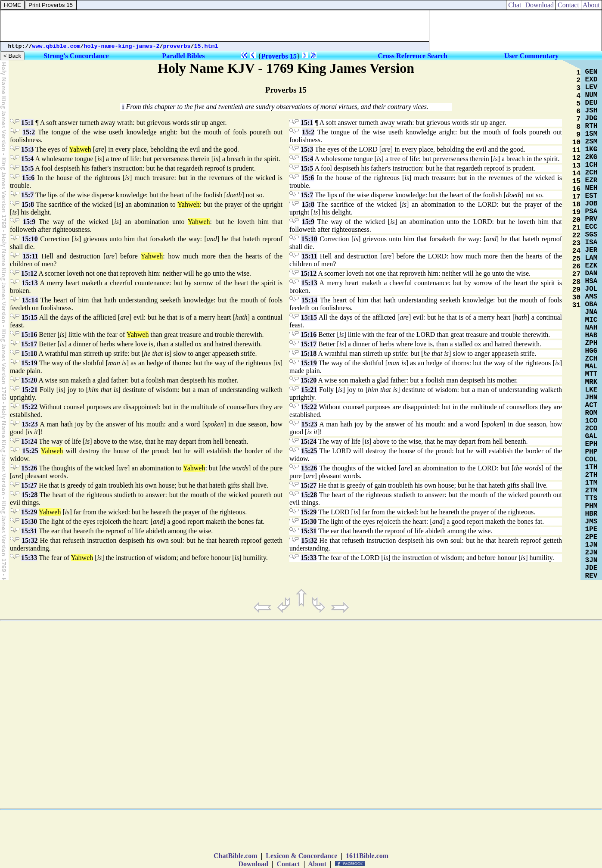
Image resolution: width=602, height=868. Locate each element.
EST (591, 196)
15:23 (29, 424)
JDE (591, 568)
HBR (591, 514)
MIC (591, 320)
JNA (591, 312)
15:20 (29, 380)
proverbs (177, 46)
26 (576, 267)
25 (576, 259)
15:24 (29, 441)
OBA (591, 305)
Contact (568, 5)
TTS (591, 498)
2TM (591, 491)
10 (576, 143)
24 (576, 251)
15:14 (30, 300)
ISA (591, 243)
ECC (591, 227)
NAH (591, 328)
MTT (591, 374)
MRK (591, 382)
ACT (591, 405)
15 (576, 181)
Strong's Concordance (76, 56)
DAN (591, 274)
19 (576, 212)
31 (576, 305)
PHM (591, 506)
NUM (591, 95)
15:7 (27, 195)
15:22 (29, 407)
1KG (591, 149)
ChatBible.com (236, 856)
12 (576, 158)
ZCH (591, 359)
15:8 (28, 204)
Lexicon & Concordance (301, 856)
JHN (591, 398)
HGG (591, 351)
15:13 (30, 283)
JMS (591, 522)
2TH (591, 475)
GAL (591, 436)
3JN (591, 560)
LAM (591, 258)
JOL (591, 289)
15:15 (29, 317)
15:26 (29, 468)
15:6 (28, 178)
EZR (591, 180)
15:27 (29, 485)
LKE (591, 390)
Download (539, 5)
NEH (591, 188)
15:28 (29, 495)
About (591, 5)
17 (576, 197)
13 (576, 166)
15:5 (27, 168)
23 (576, 243)
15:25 (30, 451)
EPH (591, 444)
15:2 (29, 132)
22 (576, 236)
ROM (591, 413)
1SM (591, 134)
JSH (591, 111)
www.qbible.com (56, 46)
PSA (591, 212)
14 (576, 174)
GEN (591, 72)
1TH (591, 467)
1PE (591, 529)
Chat (515, 5)
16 (576, 189)
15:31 (29, 531)
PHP (591, 452)
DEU (591, 103)
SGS (591, 235)
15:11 (30, 256)
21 (576, 228)
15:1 (27, 123)
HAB (591, 336)
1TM (591, 483)
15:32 (29, 540)
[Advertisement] (215, 26)
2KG (591, 157)
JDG (591, 118)
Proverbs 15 (279, 56)
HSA (591, 281)
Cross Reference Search (413, 56)
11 (576, 150)
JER (591, 250)
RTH (591, 126)
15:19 (29, 363)
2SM (591, 142)
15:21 (29, 390)
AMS (591, 297)
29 (576, 290)
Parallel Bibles (183, 56)
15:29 (29, 512)
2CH (591, 173)
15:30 (29, 521)
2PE (591, 537)
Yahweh (80, 149)
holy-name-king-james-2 (122, 46)
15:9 (29, 222)
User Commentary (531, 56)
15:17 (29, 344)
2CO (591, 429)
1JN (591, 545)
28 (576, 282)
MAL (591, 367)
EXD (591, 80)
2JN (591, 553)
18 (576, 205)
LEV (591, 87)
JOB (591, 204)
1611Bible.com (367, 856)
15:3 (27, 149)
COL (591, 460)
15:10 (29, 239)
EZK (591, 266)
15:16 (29, 334)
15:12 (29, 273)
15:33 (29, 558)
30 (576, 298)
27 (576, 274)
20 (576, 220)
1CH (591, 165)
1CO (591, 421)
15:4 (27, 159)
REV (591, 576)
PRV (591, 219)
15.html (206, 46)
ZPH (591, 343)
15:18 (29, 353)
